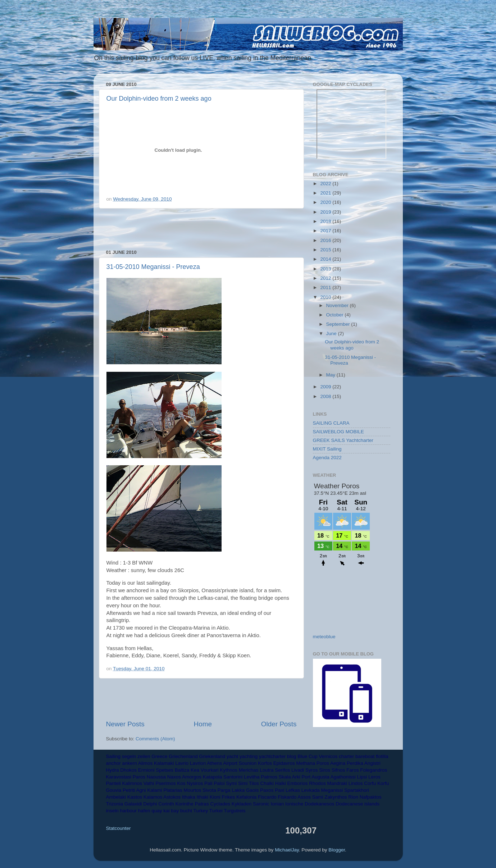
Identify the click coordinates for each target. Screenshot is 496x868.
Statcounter (119, 828)
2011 (326, 287)
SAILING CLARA (331, 423)
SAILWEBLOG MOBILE (338, 432)
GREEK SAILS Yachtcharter (343, 440)
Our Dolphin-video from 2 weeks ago (159, 99)
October (336, 315)
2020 (326, 202)
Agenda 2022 (327, 458)
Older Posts (279, 724)
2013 (326, 269)
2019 (326, 212)
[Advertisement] (201, 229)
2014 (326, 259)
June (332, 334)
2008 (326, 396)
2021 (326, 193)
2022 (326, 184)
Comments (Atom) (155, 739)
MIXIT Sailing (327, 449)
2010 (326, 297)
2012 (326, 278)
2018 (326, 221)
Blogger (337, 850)
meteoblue (324, 637)
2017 (326, 231)
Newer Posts (125, 724)
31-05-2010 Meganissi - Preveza (153, 267)
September (339, 324)
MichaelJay (287, 850)
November (338, 305)
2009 (326, 387)
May (331, 375)
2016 (326, 240)
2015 (326, 250)
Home (203, 724)
